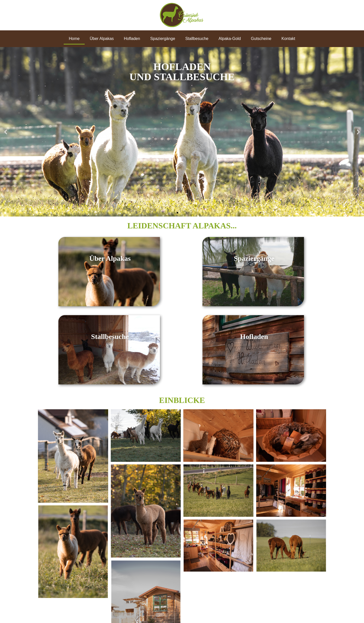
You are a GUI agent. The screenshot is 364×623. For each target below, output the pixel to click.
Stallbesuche (197, 39)
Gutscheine (261, 39)
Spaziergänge (163, 39)
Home (74, 39)
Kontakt (288, 39)
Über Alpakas (102, 39)
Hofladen (132, 39)
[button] (6, 132)
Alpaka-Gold (230, 39)
